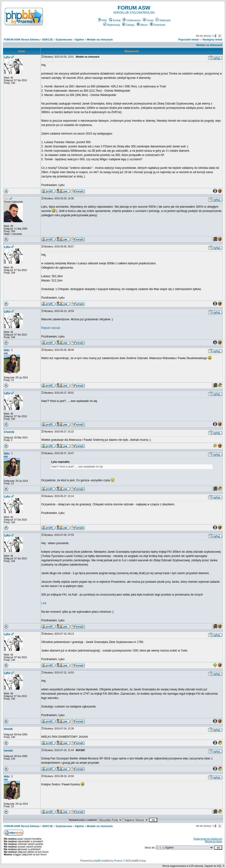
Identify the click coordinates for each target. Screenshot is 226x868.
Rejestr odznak (51, 328)
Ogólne (80, 40)
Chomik (9, 432)
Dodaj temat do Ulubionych (208, 839)
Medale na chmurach (100, 40)
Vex (6, 199)
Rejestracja (112, 25)
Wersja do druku (213, 841)
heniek (8, 729)
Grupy (148, 20)
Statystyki (163, 20)
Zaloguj (128, 25)
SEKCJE (48, 40)
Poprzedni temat (189, 40)
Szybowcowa (64, 40)
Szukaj (115, 20)
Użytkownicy (132, 20)
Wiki (7, 350)
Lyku (7, 57)
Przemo (118, 861)
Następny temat (212, 40)
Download (158, 25)
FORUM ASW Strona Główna (22, 40)
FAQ (103, 20)
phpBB (97, 861)
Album (142, 25)
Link (44, 603)
